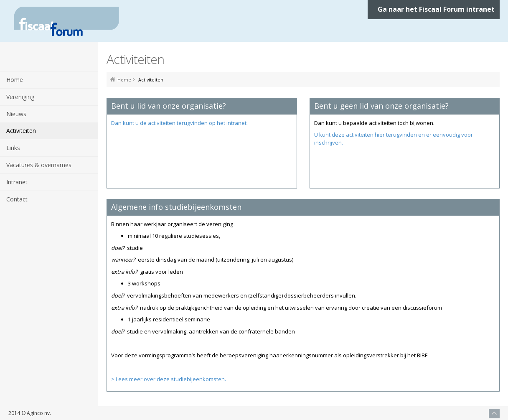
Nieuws (16, 114)
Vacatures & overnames (39, 165)
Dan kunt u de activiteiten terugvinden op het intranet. (179, 123)
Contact (17, 199)
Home (15, 80)
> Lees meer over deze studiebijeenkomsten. (169, 379)
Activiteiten (21, 131)
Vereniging (20, 97)
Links (13, 148)
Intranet (17, 182)
